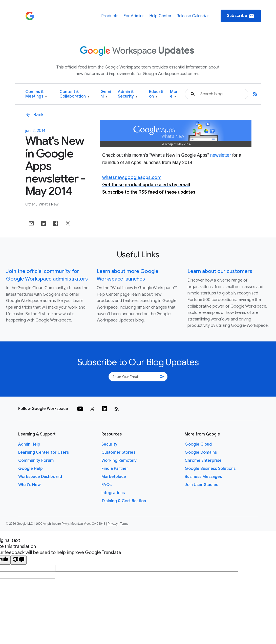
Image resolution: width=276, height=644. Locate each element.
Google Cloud (198, 444)
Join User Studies (201, 485)
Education (156, 94)
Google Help (30, 469)
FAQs (107, 485)
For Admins (134, 16)
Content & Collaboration (74, 94)
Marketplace (114, 477)
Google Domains (201, 452)
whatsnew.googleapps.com (132, 177)
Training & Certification (124, 501)
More (174, 94)
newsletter (221, 155)
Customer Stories (118, 452)
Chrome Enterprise (203, 461)
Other (30, 204)
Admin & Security (128, 94)
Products (110, 16)
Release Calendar (193, 16)
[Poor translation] (18, 560)
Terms (124, 524)
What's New (49, 204)
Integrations (113, 493)
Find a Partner (115, 469)
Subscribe (241, 16)
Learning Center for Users (44, 452)
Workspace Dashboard (40, 477)
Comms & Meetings (36, 94)
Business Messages (203, 477)
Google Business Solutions (210, 469)
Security (109, 444)
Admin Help (29, 444)
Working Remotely (119, 461)
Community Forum (36, 461)
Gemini (106, 94)
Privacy (113, 524)
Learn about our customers (220, 271)
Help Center (160, 16)
